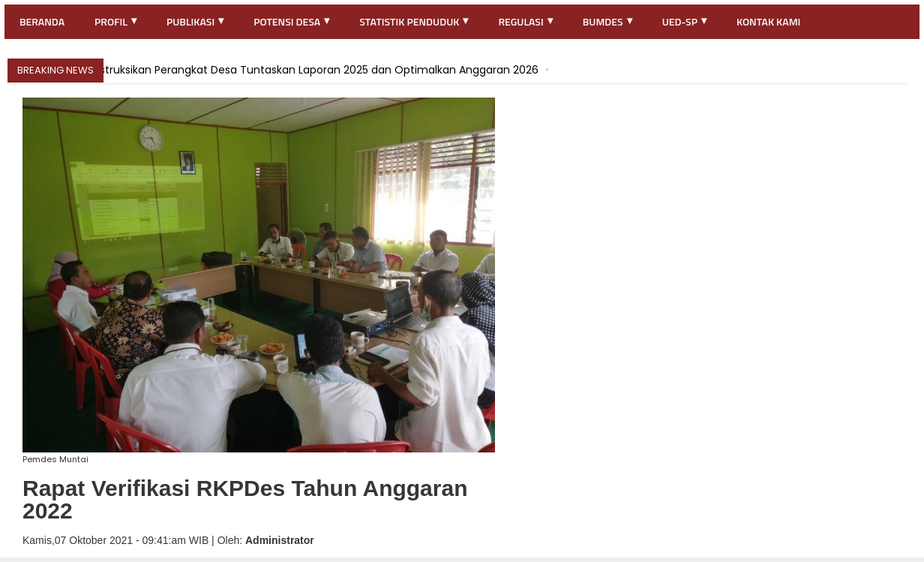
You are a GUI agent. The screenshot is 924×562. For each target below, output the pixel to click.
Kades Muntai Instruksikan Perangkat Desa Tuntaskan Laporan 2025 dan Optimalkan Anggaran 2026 (278, 70)
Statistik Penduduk (414, 21)
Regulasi (525, 21)
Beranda (42, 21)
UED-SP (684, 21)
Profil (115, 21)
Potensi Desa (291, 21)
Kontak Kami (768, 21)
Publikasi (195, 21)
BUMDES (607, 21)
